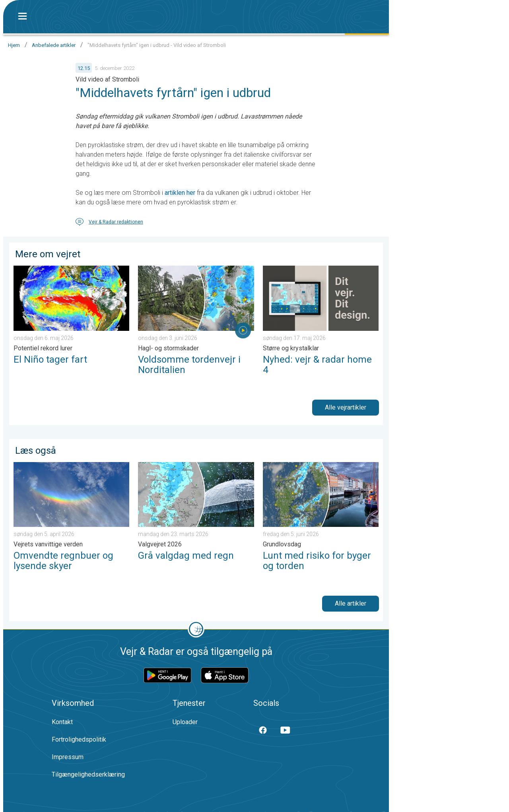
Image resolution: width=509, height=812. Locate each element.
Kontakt (62, 722)
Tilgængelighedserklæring (88, 774)
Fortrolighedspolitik (79, 739)
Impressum (68, 757)
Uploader (185, 722)
